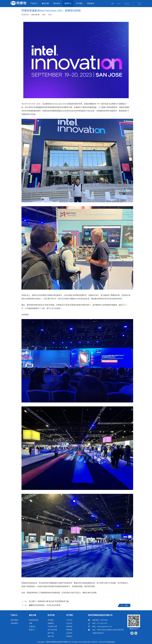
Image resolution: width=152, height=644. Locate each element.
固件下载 (51, 633)
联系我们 (69, 636)
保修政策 (51, 623)
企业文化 (69, 623)
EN (112, 4)
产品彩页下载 (52, 627)
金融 (31, 623)
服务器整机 (14, 620)
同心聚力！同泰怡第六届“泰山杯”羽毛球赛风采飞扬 (49, 601)
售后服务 (51, 620)
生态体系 (69, 633)
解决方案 (33, 615)
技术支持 (51, 615)
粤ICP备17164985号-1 (92, 642)
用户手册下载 (52, 630)
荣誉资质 (69, 630)
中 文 (119, 4)
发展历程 (69, 627)
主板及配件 (14, 623)
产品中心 (14, 615)
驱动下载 (51, 636)
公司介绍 (69, 620)
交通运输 (32, 627)
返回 (126, 605)
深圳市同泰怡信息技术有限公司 (100, 615)
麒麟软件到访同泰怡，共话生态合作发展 (45, 605)
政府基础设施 (34, 620)
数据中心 (32, 630)
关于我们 (70, 615)
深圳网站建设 (110, 642)
